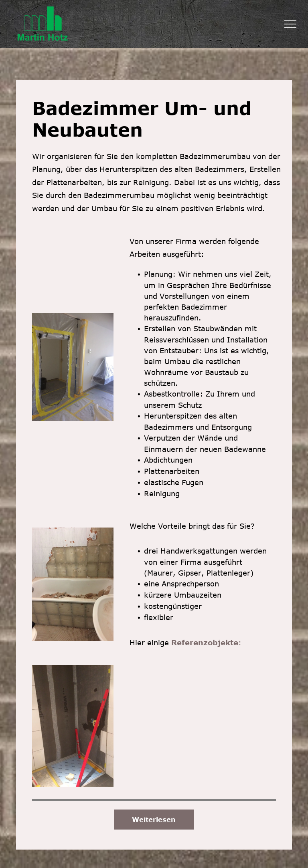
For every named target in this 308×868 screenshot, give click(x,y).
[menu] (290, 24)
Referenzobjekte (205, 642)
